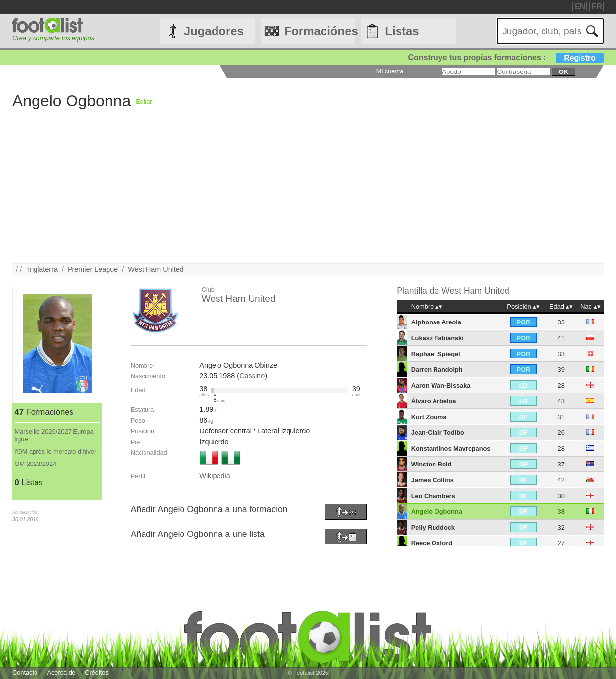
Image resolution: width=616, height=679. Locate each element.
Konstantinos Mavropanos (451, 448)
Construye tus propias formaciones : (506, 57)
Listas (402, 31)
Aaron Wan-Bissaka (441, 385)
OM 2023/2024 (36, 464)
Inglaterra (43, 269)
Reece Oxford (432, 543)
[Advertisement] (308, 194)
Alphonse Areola (436, 322)
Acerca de (61, 672)
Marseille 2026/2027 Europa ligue (54, 435)
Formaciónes (320, 31)
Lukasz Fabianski (437, 338)
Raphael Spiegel (436, 354)
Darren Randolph (437, 370)
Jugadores (214, 31)
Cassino (252, 376)
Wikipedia (215, 476)
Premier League (93, 269)
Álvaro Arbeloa (434, 401)
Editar (144, 101)
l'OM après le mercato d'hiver (56, 451)
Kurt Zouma (429, 417)
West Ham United (156, 269)
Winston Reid (432, 464)
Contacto (25, 672)
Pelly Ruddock (433, 527)
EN (580, 7)
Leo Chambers (433, 496)
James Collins (433, 480)
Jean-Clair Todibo (438, 433)
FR (597, 7)
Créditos (97, 672)
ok (563, 72)
